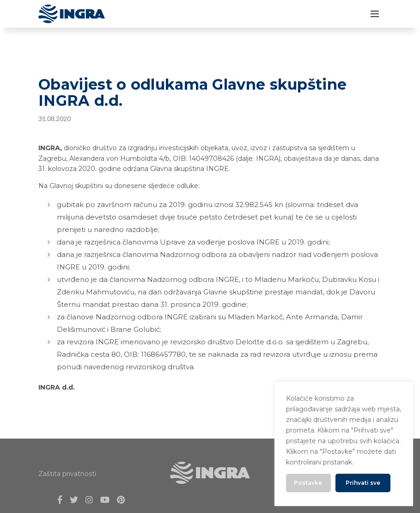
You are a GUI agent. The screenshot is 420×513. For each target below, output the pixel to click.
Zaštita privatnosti (67, 474)
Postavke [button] (308, 483)
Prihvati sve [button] (363, 483)
